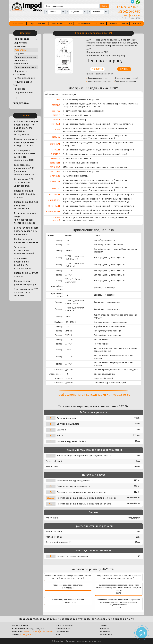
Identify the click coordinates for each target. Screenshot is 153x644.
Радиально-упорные (25, 57)
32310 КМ (56, 130)
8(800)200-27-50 (45, 632)
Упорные (19, 54)
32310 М (56, 99)
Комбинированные (24, 78)
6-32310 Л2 (55, 176)
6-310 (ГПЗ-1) (68, 588)
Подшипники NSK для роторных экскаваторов (26, 205)
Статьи (125, 23)
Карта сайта (106, 634)
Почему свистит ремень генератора (25, 283)
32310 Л (56, 120)
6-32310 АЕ (55, 182)
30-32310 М (55, 172)
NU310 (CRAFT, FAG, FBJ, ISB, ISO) (68, 578)
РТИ (70, 23)
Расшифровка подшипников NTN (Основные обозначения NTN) (25, 155)
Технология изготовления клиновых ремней (24, 250)
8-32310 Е (56, 159)
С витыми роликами (25, 67)
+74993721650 (30, 632)
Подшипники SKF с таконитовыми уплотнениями (24, 183)
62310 (119, 593)
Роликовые (20, 46)
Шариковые (20, 43)
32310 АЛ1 (55, 150)
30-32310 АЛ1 (54, 206)
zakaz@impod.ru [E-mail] (131, 15)
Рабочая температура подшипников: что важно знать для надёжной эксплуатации (26, 128)
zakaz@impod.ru (28, 634)
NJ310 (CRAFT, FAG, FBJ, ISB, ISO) (119, 578)
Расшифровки (84, 23)
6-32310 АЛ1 (54, 195)
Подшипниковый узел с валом (26, 275)
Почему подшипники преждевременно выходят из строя (26, 142)
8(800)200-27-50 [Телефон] (129, 12)
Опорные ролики (23, 93)
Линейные (20, 89)
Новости (113, 23)
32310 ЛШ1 (55, 163)
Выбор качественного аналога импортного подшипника (26, 231)
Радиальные (21, 50)
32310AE (56, 111)
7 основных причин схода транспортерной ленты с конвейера (25, 218)
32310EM (56, 105)
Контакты (137, 23)
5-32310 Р (56, 154)
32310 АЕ (56, 137)
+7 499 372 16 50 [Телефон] (129, 7)
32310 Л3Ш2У (54, 200)
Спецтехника (58, 23)
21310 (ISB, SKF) (68, 602)
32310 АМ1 (55, 144)
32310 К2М (55, 167)
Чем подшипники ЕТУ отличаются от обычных (26, 292)
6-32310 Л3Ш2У (53, 212)
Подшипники (18, 23)
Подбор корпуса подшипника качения (26, 241)
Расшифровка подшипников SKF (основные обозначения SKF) (24, 170)
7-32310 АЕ (55, 189)
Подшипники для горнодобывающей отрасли (25, 194)
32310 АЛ (56, 124)
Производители (38, 23)
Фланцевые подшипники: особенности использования (23, 263)
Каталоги (100, 23)
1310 (119, 608)
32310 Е (56, 115)
